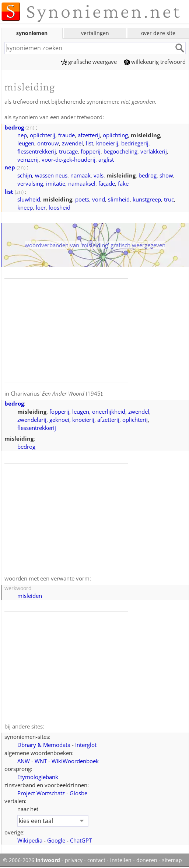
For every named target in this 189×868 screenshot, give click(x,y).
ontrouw (48, 143)
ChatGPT (81, 840)
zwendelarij (32, 420)
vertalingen (95, 33)
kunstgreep (147, 199)
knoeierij (107, 143)
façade (107, 183)
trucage (68, 151)
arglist (106, 159)
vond (99, 199)
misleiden (30, 596)
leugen (26, 143)
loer (41, 207)
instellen (121, 860)
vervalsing (30, 183)
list (90, 143)
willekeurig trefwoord (155, 62)
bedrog (14, 127)
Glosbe (78, 793)
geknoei (59, 420)
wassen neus (51, 175)
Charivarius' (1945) (56, 393)
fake (123, 183)
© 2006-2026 (31, 860)
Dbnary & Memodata (44, 745)
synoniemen (32, 33)
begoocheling (120, 151)
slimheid (119, 199)
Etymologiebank (38, 777)
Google (56, 840)
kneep (25, 207)
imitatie (56, 183)
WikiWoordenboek (75, 761)
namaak (80, 175)
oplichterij (43, 135)
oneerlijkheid (109, 411)
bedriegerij (135, 143)
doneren (147, 860)
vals (99, 175)
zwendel (72, 143)
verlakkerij (154, 151)
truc (169, 199)
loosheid (59, 207)
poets (82, 199)
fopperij (91, 151)
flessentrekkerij (37, 151)
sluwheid (29, 199)
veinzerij (28, 159)
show (166, 175)
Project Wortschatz (41, 793)
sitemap (172, 860)
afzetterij (89, 135)
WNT (41, 761)
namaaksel (82, 183)
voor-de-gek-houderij (69, 159)
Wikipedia (30, 840)
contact (96, 860)
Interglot (86, 745)
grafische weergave (89, 62)
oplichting (115, 135)
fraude (66, 135)
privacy (74, 860)
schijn (25, 175)
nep (22, 135)
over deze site (158, 33)
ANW (24, 761)
